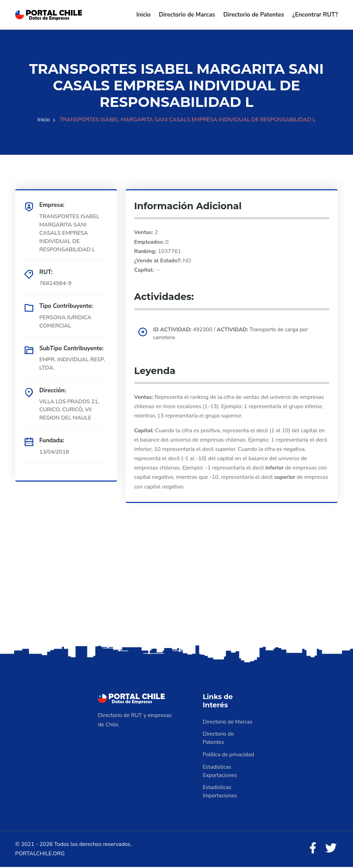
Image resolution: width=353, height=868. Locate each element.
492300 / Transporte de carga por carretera (232, 334)
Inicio (144, 15)
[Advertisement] (176, 589)
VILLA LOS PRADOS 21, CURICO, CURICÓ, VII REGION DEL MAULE (70, 410)
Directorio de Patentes (254, 15)
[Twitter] (331, 849)
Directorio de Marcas (187, 15)
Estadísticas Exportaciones (220, 771)
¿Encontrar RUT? (315, 15)
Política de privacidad (229, 755)
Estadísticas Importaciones (220, 792)
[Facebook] (312, 849)
